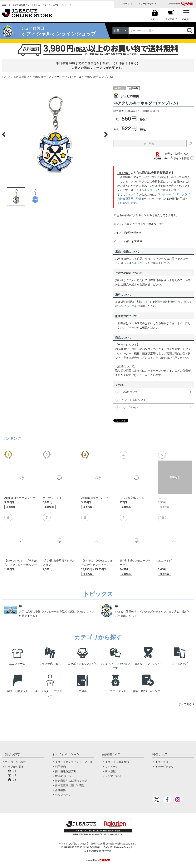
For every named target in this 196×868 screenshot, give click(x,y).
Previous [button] (4, 134)
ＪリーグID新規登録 (117, 762)
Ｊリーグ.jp (127, 4)
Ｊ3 (14, 780)
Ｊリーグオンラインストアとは (74, 762)
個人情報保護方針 (66, 771)
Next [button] (106, 134)
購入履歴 (110, 771)
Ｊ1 (14, 771)
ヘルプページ (149, 190)
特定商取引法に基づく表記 (71, 781)
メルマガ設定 (113, 776)
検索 (190, 31)
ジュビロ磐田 (19, 77)
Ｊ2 (14, 775)
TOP (5, 77)
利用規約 (60, 767)
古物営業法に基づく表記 (70, 785)
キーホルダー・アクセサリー (47, 77)
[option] (55, 134)
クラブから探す (14, 767)
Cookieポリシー (65, 776)
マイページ (112, 767)
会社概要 (60, 790)
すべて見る (185, 704)
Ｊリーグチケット (147, 4)
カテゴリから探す (16, 762)
